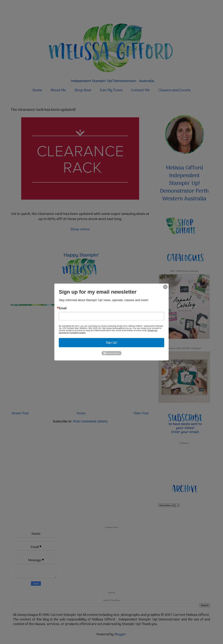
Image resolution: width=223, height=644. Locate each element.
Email (63, 308)
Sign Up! (111, 342)
